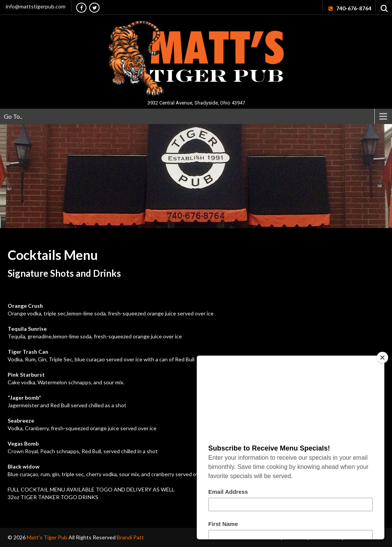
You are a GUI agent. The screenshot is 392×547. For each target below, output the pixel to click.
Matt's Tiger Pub (48, 537)
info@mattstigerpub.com (36, 6)
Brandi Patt (130, 537)
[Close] (382, 358)
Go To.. (13, 116)
